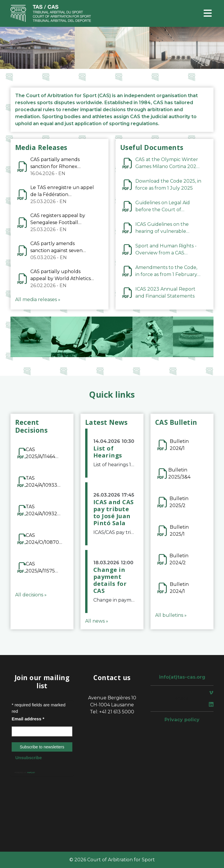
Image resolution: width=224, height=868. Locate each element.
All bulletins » (171, 615)
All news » (97, 621)
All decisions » (31, 595)
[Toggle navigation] (208, 14)
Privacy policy (182, 720)
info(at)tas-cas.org (182, 677)
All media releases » (38, 299)
